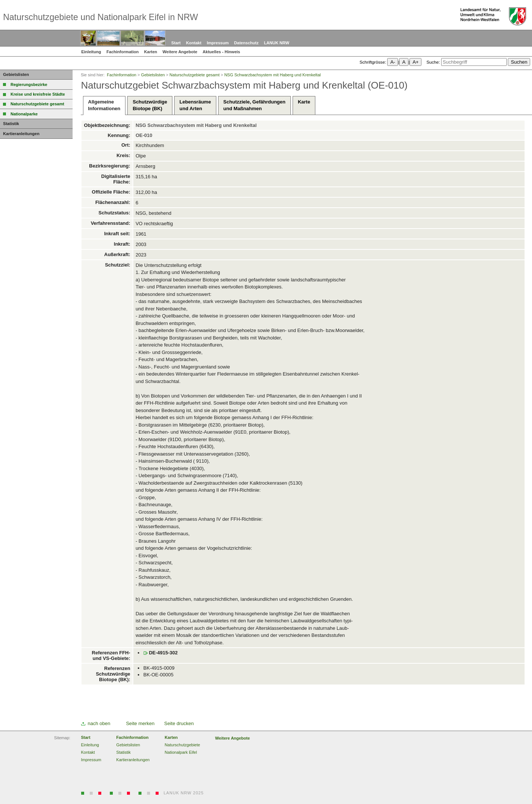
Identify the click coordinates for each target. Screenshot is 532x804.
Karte (304, 105)
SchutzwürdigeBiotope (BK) (150, 105)
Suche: (433, 62)
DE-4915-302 (163, 653)
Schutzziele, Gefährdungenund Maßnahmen (254, 105)
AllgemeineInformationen (104, 105)
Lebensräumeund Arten (195, 105)
